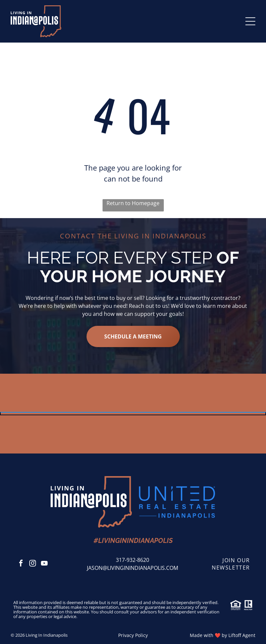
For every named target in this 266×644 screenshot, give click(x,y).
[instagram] (33, 564)
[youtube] (44, 564)
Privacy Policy (133, 635)
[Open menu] (250, 21)
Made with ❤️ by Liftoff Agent (223, 635)
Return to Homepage (133, 203)
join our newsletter (231, 564)
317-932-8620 (133, 560)
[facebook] (21, 564)
